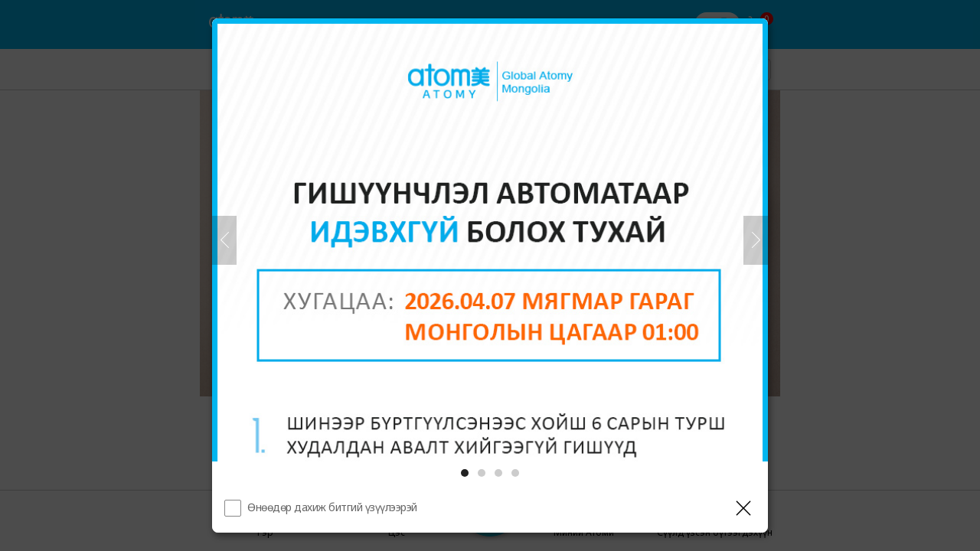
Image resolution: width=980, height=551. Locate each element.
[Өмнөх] (224, 240)
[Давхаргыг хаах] (743, 508)
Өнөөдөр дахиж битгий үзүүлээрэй (332, 507)
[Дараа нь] (756, 240)
